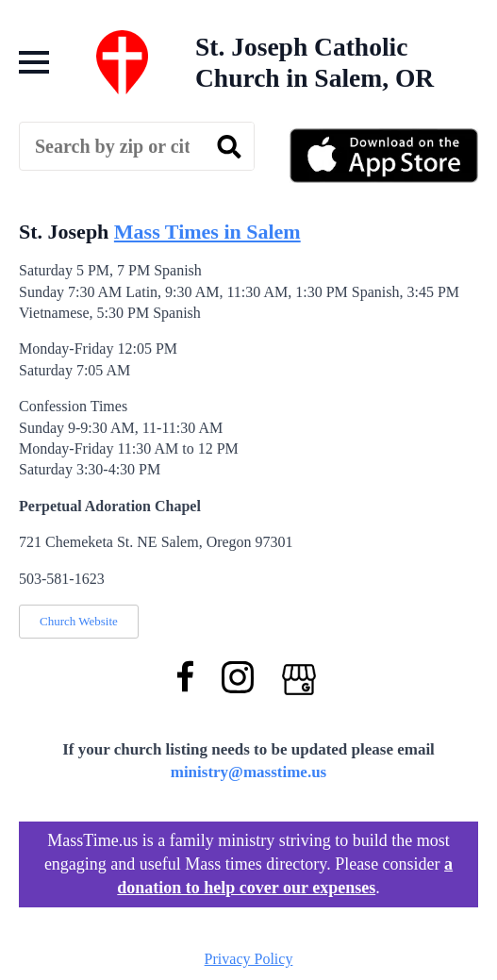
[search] (229, 147)
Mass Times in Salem (207, 232)
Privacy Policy (249, 959)
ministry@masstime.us (249, 772)
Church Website (79, 621)
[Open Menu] (34, 62)
